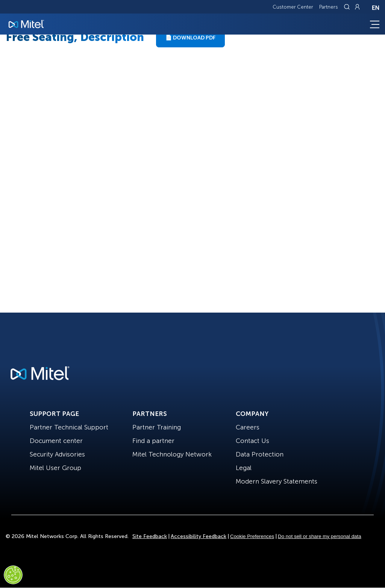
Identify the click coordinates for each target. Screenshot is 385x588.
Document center (56, 441)
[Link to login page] (357, 7)
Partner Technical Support (69, 427)
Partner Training (157, 427)
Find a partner (153, 441)
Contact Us (252, 441)
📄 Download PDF (190, 38)
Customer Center (293, 7)
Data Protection (260, 454)
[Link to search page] (348, 7)
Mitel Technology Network (172, 454)
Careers (248, 427)
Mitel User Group (55, 468)
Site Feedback (150, 536)
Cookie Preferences (252, 536)
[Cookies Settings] (13, 575)
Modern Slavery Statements (277, 481)
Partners (329, 7)
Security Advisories (57, 454)
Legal (244, 468)
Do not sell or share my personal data (320, 536)
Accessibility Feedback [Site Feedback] (199, 536)
